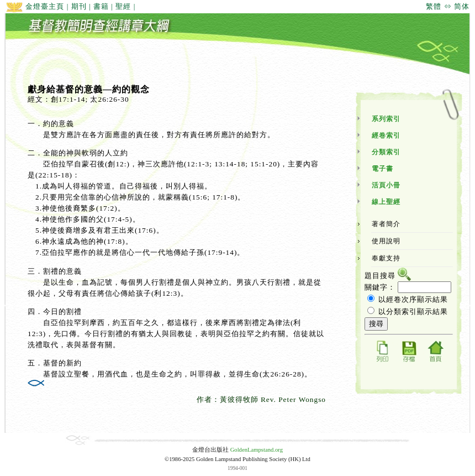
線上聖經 (386, 202)
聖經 (123, 6)
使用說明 (386, 241)
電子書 (382, 169)
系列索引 (386, 119)
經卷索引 (386, 135)
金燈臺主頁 (35, 6)
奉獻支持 (386, 258)
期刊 (79, 6)
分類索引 (386, 152)
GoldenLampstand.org (257, 450)
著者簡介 (386, 224)
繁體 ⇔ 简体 (448, 6)
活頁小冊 (386, 185)
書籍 (101, 6)
